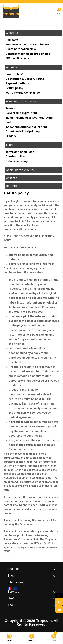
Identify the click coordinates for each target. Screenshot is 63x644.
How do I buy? (14, 75)
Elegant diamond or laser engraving (29, 118)
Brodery (11, 136)
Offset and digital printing (23, 132)
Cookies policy (15, 157)
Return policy (14, 89)
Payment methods (17, 84)
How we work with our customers (27, 45)
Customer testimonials (21, 49)
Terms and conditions (20, 152)
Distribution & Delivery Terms (25, 79)
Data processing (16, 162)
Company (12, 40)
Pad (8, 123)
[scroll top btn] (49, 622)
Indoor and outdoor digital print (26, 127)
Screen (10, 109)
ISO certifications (17, 59)
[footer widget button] (32, 569)
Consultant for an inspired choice (28, 54)
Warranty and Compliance (23, 93)
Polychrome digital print (21, 113)
